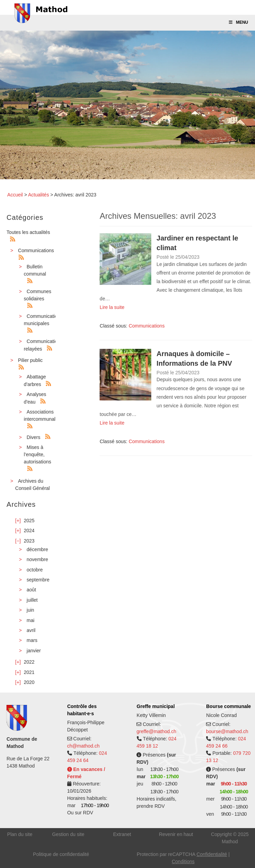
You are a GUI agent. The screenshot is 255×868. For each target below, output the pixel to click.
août (31, 590)
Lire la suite (112, 307)
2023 (29, 541)
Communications (36, 250)
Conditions (183, 861)
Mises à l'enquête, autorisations (37, 454)
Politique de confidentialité (61, 854)
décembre (37, 549)
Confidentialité (212, 854)
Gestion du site (68, 834)
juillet (32, 600)
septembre (38, 580)
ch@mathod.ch (83, 746)
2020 (29, 682)
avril (31, 630)
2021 (29, 672)
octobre (35, 570)
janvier (34, 651)
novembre (37, 559)
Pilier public (30, 360)
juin (30, 610)
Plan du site (20, 834)
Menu (238, 22)
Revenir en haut (176, 834)
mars (32, 640)
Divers (33, 437)
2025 (29, 521)
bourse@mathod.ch (227, 731)
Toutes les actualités (28, 232)
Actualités (38, 195)
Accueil (15, 195)
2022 (29, 662)
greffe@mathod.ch (156, 731)
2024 (29, 531)
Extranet (122, 834)
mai (30, 620)
